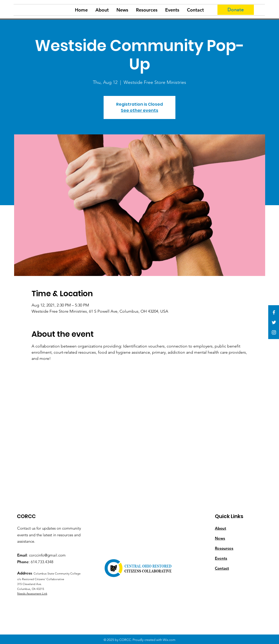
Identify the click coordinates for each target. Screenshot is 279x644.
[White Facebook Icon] (274, 312)
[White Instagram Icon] (274, 332)
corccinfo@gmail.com (47, 555)
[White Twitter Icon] (274, 322)
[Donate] (236, 10)
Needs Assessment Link (32, 593)
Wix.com (169, 640)
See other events (139, 110)
